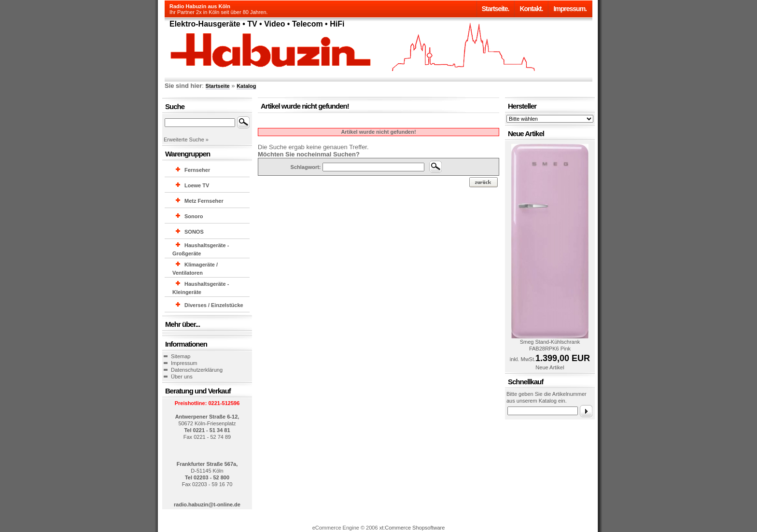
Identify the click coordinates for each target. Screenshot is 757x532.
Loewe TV (197, 185)
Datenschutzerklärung (197, 370)
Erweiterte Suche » (186, 140)
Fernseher (197, 170)
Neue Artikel (550, 367)
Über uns (182, 377)
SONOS (194, 232)
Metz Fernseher (204, 201)
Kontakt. (531, 9)
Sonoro (194, 216)
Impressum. (570, 9)
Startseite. (496, 9)
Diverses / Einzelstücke (214, 305)
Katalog (246, 86)
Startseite (218, 86)
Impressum (184, 363)
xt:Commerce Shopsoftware (412, 528)
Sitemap (181, 356)
